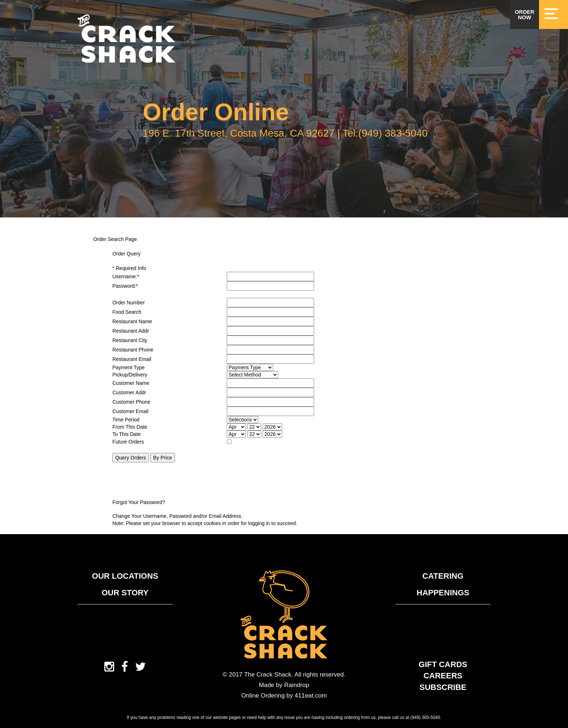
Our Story (125, 593)
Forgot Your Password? (139, 502)
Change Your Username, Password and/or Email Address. (177, 516)
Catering (443, 576)
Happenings (443, 593)
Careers (443, 676)
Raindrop (296, 685)
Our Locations (125, 576)
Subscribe (443, 687)
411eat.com (311, 696)
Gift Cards (443, 664)
